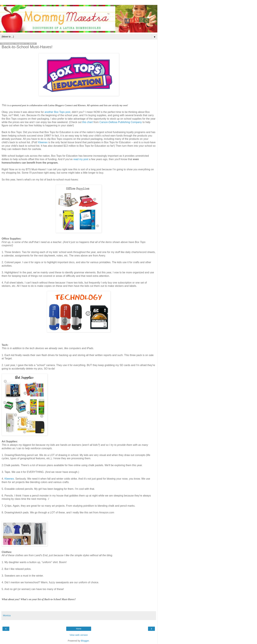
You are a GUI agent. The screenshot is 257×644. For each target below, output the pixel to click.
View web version (79, 635)
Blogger (85, 641)
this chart (88, 122)
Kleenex (43, 142)
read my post (81, 159)
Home (79, 629)
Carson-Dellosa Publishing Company (121, 122)
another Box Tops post (57, 112)
